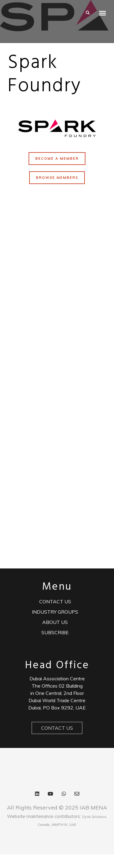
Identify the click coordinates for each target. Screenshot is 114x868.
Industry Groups (55, 612)
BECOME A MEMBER (57, 159)
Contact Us (57, 728)
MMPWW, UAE (64, 825)
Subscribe (55, 632)
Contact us (55, 602)
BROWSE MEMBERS (57, 178)
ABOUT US (55, 622)
